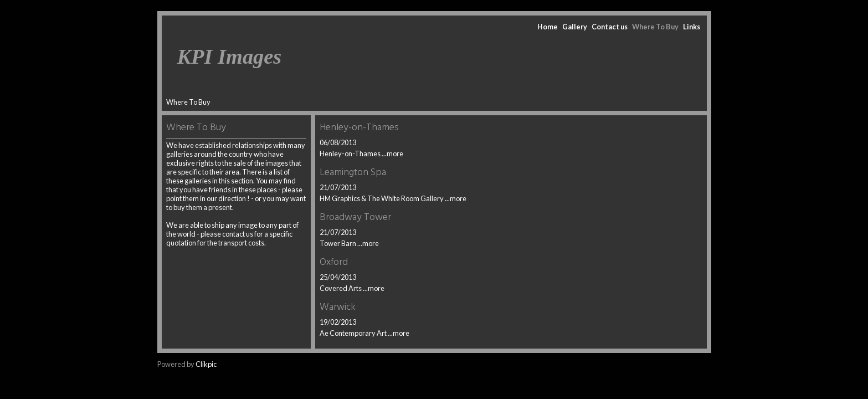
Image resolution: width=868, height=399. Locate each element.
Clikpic (206, 364)
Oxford (334, 262)
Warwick (338, 307)
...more (392, 154)
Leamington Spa (353, 173)
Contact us (610, 27)
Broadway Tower (355, 218)
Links (692, 27)
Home (548, 27)
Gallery (575, 27)
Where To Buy (655, 27)
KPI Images (230, 57)
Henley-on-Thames (359, 128)
